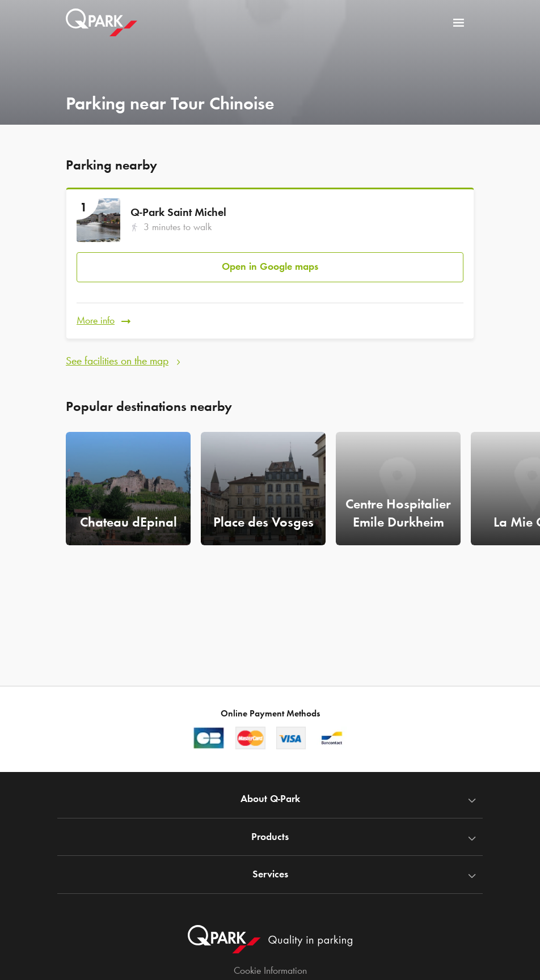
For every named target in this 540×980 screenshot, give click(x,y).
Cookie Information (270, 970)
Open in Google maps (270, 266)
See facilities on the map (117, 360)
